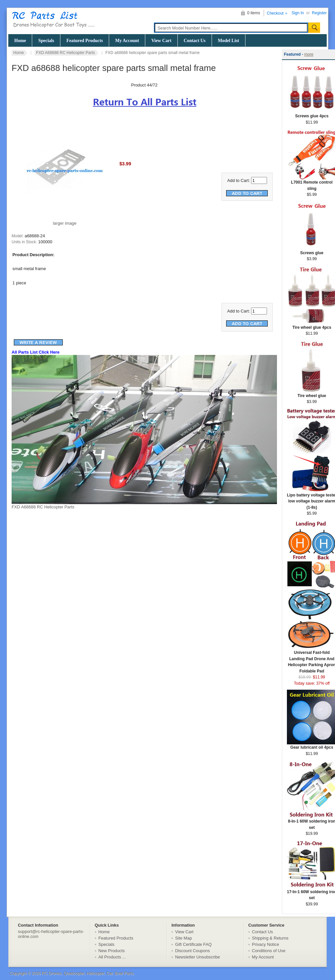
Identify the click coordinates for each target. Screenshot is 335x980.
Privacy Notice (266, 944)
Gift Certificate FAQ (193, 944)
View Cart (161, 41)
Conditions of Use (269, 951)
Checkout (275, 13)
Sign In (298, 13)
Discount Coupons (193, 951)
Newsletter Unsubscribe (198, 957)
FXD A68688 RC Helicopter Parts (66, 53)
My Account (127, 41)
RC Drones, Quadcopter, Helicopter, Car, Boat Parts (88, 973)
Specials (46, 41)
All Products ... (112, 957)
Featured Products (85, 41)
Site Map (184, 938)
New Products (112, 951)
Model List (229, 41)
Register (319, 13)
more (309, 54)
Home (20, 41)
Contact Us (195, 41)
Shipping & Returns (270, 938)
